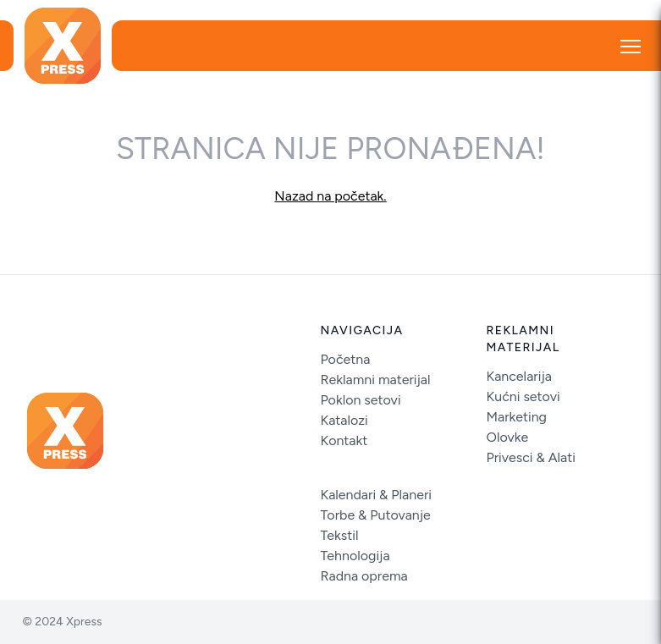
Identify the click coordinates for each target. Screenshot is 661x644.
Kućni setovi (523, 396)
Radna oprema (364, 576)
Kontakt (344, 440)
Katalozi (344, 420)
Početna (346, 359)
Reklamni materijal (376, 380)
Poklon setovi (361, 400)
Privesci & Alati (532, 457)
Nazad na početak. (330, 196)
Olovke (508, 437)
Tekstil (340, 535)
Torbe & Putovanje (376, 515)
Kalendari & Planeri (377, 495)
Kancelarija (519, 376)
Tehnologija (355, 556)
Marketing (517, 417)
